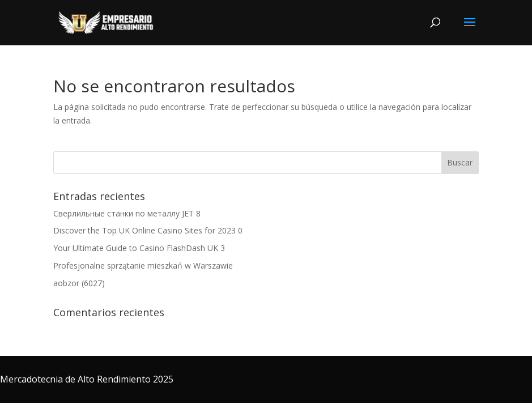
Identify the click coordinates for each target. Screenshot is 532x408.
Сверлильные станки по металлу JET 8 (127, 213)
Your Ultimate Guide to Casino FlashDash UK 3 (139, 248)
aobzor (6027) (79, 283)
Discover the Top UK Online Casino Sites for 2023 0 (148, 230)
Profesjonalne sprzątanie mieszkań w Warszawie (143, 265)
